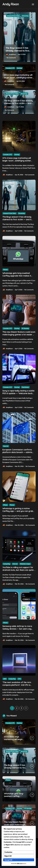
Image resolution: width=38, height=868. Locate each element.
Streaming (24, 94)
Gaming (19, 16)
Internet (15, 564)
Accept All (8, 860)
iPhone (5, 505)
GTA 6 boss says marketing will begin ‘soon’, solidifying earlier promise (18, 51)
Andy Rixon (11, 4)
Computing (7, 564)
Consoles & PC (10, 16)
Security (6, 446)
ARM (5, 679)
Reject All (8, 856)
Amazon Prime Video (12, 94)
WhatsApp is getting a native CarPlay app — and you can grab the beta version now (18, 511)
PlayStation (25, 387)
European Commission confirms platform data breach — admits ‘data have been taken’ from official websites (17, 454)
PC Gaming (25, 328)
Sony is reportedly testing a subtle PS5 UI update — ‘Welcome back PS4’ (18, 393)
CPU (19, 679)
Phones (5, 270)
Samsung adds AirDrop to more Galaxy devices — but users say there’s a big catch (17, 629)
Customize (8, 852)
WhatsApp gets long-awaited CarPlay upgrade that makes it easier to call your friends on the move (18, 277)
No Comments (10, 58)
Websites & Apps (25, 564)
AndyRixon (10, 54)
